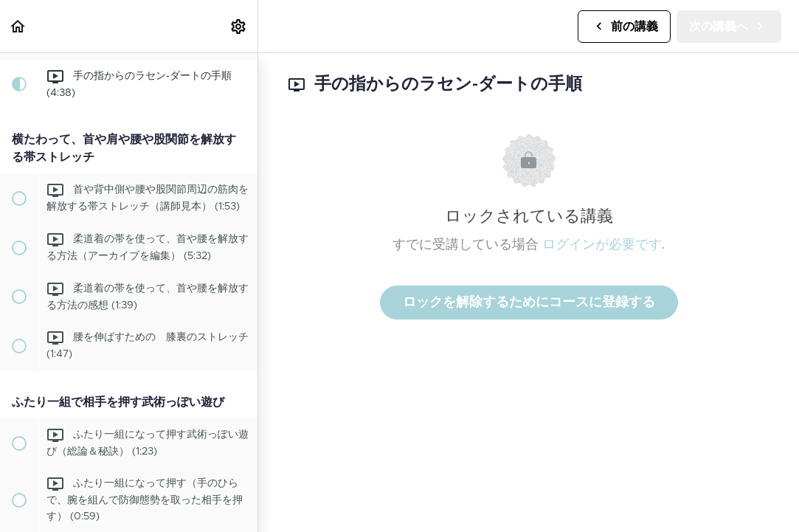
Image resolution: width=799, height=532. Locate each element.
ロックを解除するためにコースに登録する (529, 303)
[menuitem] (239, 26)
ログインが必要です (602, 245)
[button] (18, 26)
